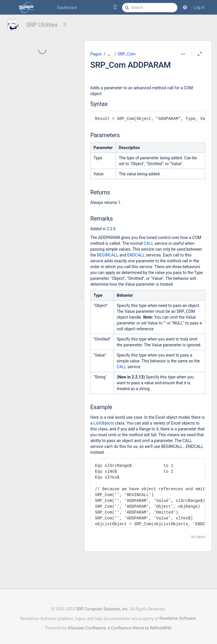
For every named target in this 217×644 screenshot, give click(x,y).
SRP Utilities (42, 25)
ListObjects (104, 423)
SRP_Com (127, 54)
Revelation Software (177, 615)
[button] (185, 7)
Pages (96, 54)
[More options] (183, 54)
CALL (149, 243)
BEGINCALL (108, 255)
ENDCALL (136, 255)
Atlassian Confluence (87, 625)
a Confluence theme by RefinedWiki (140, 625)
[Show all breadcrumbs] (109, 54)
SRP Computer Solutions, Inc (102, 606)
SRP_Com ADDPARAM (130, 65)
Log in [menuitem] (199, 7)
